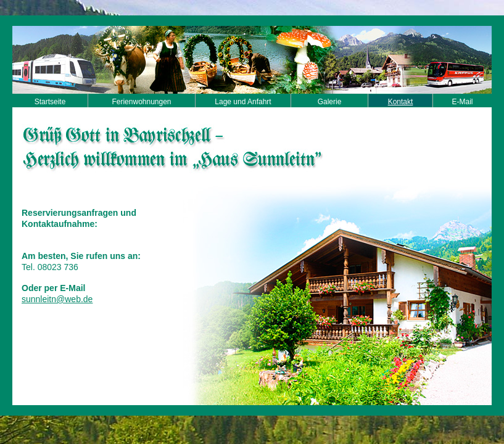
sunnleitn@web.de (57, 299)
